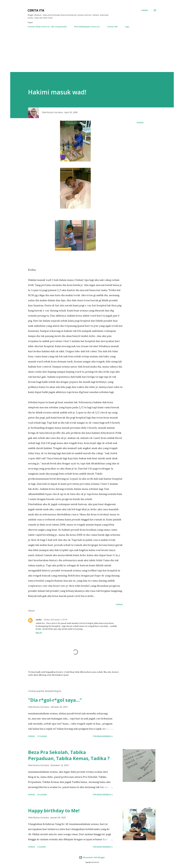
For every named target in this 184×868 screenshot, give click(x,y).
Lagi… (128, 27)
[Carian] (144, 10)
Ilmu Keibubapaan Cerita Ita (87, 27)
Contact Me (112, 27)
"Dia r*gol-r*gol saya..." (55, 700)
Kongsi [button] (140, 123)
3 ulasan (42, 847)
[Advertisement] (92, 53)
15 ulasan (42, 736)
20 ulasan (42, 795)
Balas (39, 633)
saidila (39, 620)
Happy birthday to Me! (54, 811)
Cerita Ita (36, 10)
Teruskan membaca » (103, 736)
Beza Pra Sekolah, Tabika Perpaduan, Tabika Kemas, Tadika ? (69, 755)
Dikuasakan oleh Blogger (92, 857)
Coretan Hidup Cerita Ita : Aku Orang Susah (47, 27)
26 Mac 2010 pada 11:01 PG (56, 620)
